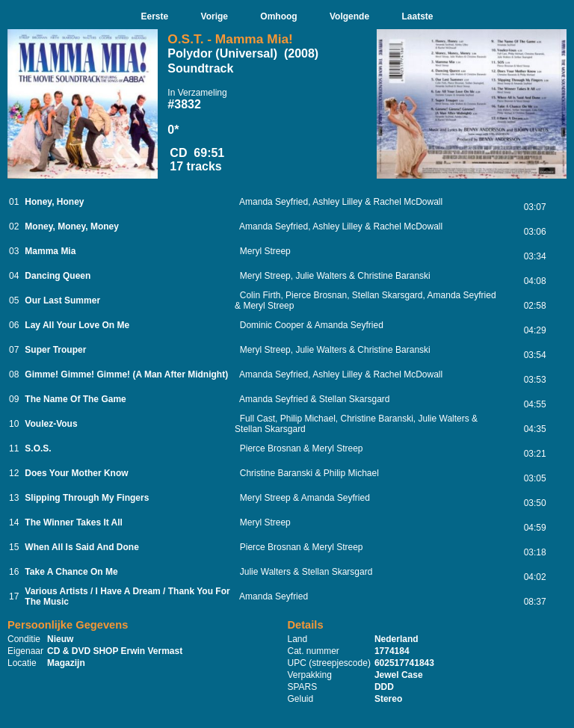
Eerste (154, 16)
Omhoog (278, 16)
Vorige (215, 16)
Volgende (349, 16)
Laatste (417, 16)
